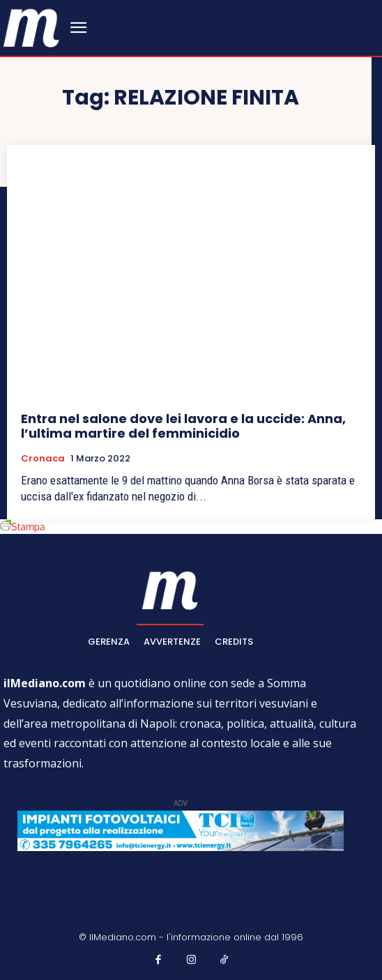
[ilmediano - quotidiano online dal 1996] (31, 27)
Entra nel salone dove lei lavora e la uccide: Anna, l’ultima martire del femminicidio (183, 426)
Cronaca (43, 459)
